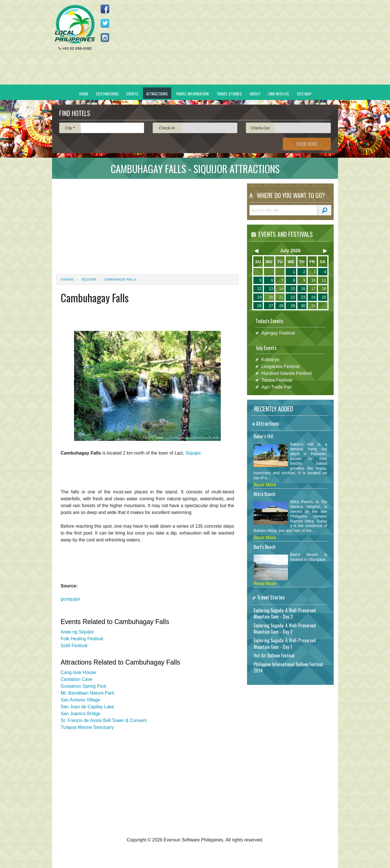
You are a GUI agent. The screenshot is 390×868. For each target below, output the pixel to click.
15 (293, 289)
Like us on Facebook (105, 9)
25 (324, 297)
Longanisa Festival (280, 366)
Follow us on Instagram (105, 37)
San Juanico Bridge (80, 714)
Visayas (67, 279)
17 (313, 289)
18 (324, 289)
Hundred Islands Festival (286, 373)
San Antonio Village (80, 700)
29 (293, 306)
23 (303, 297)
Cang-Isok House (78, 672)
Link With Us (278, 94)
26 (259, 306)
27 (271, 306)
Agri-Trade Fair (277, 387)
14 (281, 289)
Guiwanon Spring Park (83, 686)
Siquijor (89, 279)
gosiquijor (70, 599)
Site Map (304, 94)
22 (293, 297)
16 (303, 289)
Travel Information (192, 94)
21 (281, 297)
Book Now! (307, 144)
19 (259, 297)
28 (281, 306)
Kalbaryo (270, 360)
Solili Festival (74, 646)
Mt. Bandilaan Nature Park (87, 693)
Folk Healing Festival (82, 639)
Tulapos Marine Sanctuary (87, 727)
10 (313, 280)
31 (313, 306)
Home (84, 94)
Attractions (157, 94)
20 (271, 297)
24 (313, 297)
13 (271, 289)
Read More (265, 485)
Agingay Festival (278, 333)
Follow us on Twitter (105, 23)
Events (132, 94)
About (255, 94)
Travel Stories (229, 94)
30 (303, 306)
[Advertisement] (230, 45)
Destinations (108, 94)
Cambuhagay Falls (120, 279)
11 (324, 280)
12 (259, 289)
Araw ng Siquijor (77, 632)
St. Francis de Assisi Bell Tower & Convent (104, 720)
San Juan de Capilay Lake (87, 707)
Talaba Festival (277, 380)
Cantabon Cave (76, 679)
